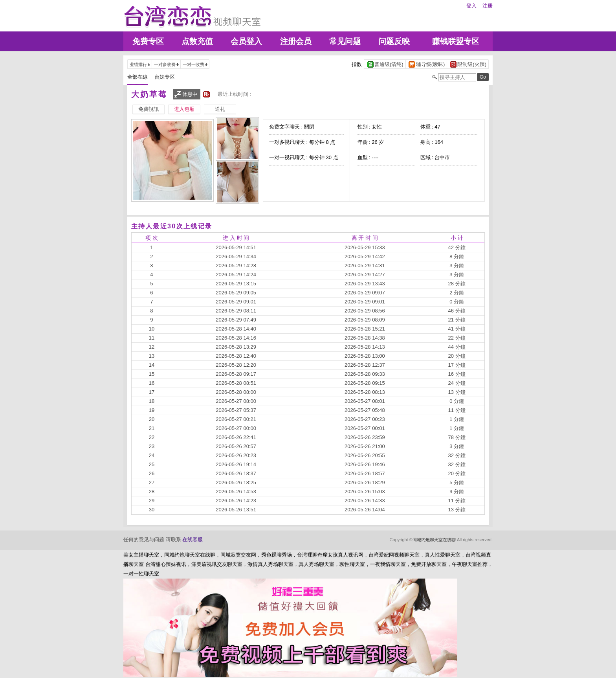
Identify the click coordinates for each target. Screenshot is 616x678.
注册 (488, 6)
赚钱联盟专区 (456, 41)
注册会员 (296, 41)
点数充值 (197, 41)
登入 (471, 6)
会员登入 (246, 41)
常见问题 (345, 41)
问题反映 (394, 41)
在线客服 (192, 539)
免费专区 (148, 41)
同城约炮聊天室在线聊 (434, 540)
